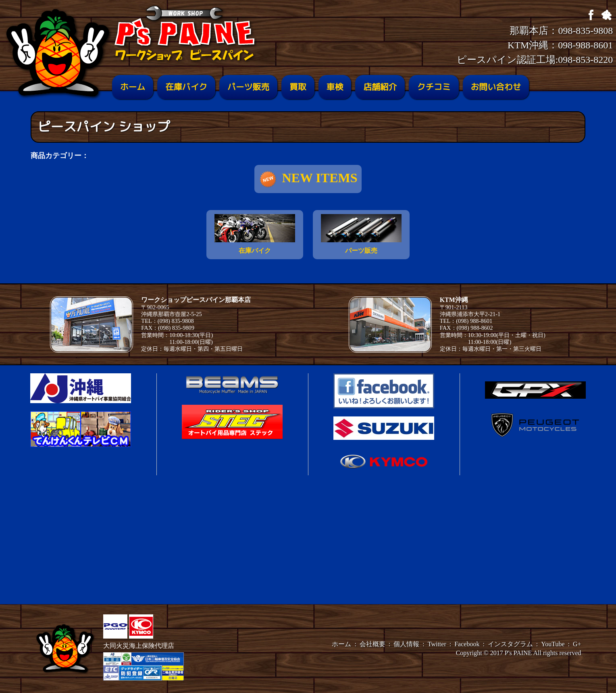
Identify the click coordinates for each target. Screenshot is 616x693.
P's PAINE (518, 653)
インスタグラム (510, 644)
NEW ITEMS (308, 179)
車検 (335, 87)
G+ (577, 644)
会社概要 (373, 644)
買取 (298, 87)
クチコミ (434, 87)
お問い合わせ (496, 87)
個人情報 (406, 644)
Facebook (467, 644)
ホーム (133, 87)
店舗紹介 (380, 87)
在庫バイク (186, 87)
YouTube (553, 644)
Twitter (437, 644)
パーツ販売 (248, 87)
